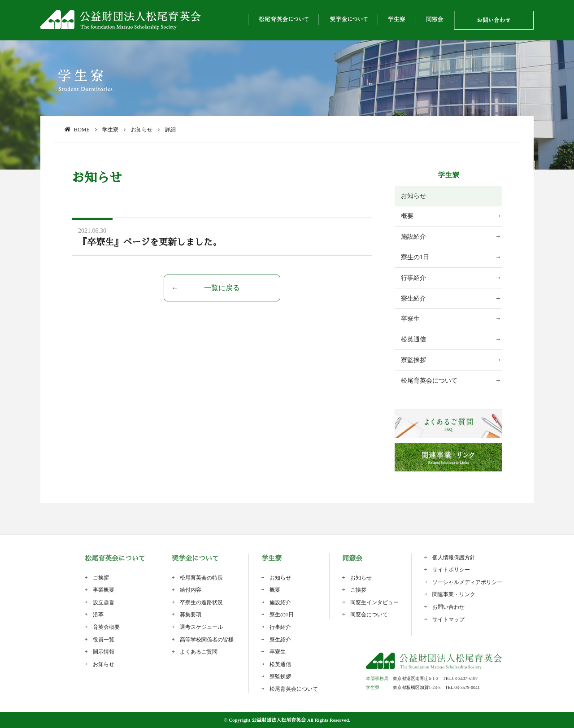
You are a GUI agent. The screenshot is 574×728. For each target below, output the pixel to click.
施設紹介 (413, 237)
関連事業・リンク (454, 594)
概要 (407, 216)
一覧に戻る (222, 288)
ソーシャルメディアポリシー (467, 582)
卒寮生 (410, 319)
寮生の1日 (415, 257)
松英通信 (413, 339)
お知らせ (413, 196)
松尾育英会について (429, 381)
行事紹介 (413, 278)
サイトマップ (448, 619)
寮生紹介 (413, 299)
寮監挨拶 (413, 360)
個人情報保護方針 (454, 558)
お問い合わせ (448, 607)
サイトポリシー (451, 570)
